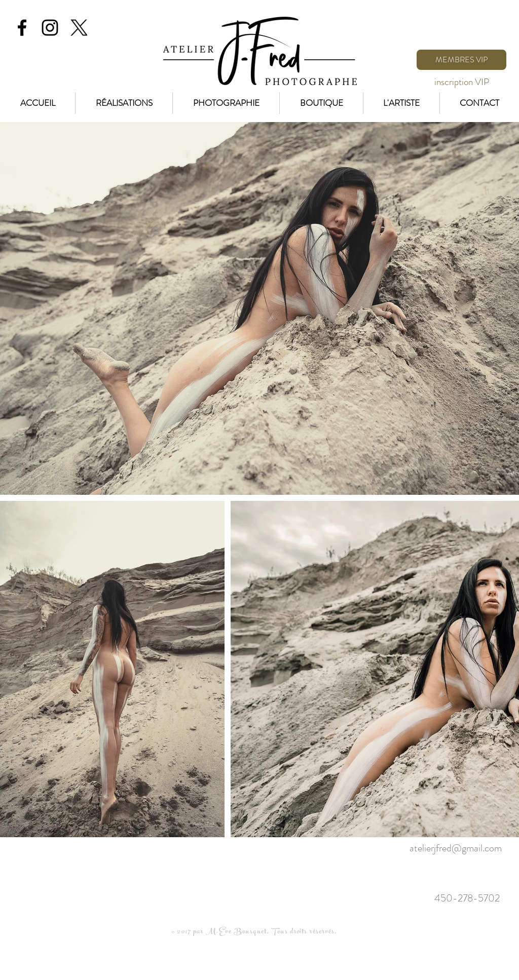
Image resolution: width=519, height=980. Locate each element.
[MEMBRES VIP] (461, 60)
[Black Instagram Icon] (50, 28)
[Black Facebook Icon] (22, 28)
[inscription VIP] (461, 82)
